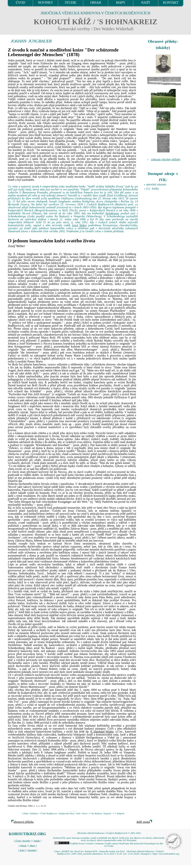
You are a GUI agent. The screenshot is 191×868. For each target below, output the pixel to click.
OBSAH (96, 3)
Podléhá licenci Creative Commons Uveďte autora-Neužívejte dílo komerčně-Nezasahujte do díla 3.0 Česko (109, 845)
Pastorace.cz (65, 538)
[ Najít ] (22, 850)
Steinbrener (112, 213)
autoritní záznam (156, 184)
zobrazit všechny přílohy (166, 159)
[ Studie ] (37, 841)
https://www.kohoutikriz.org (166, 854)
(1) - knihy (153, 189)
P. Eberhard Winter (102, 732)
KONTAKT (171, 3)
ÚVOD (20, 3)
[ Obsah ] (23, 846)
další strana (143, 822)
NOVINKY (45, 3)
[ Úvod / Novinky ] (23, 841)
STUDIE (71, 3)
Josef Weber (79, 225)
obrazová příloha (24, 822)
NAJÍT (146, 3)
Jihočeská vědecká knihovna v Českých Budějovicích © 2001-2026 (109, 833)
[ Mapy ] (33, 846)
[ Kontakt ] (32, 850)
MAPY (121, 3)
